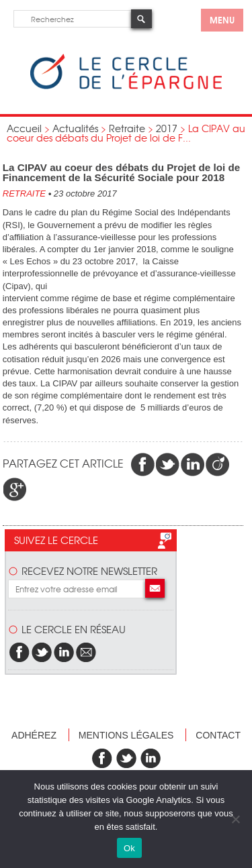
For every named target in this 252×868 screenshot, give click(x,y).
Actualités (75, 128)
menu (222, 19)
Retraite (127, 128)
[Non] (235, 819)
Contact (218, 735)
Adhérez (34, 735)
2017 (167, 128)
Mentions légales (126, 735)
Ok (129, 848)
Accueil (24, 128)
